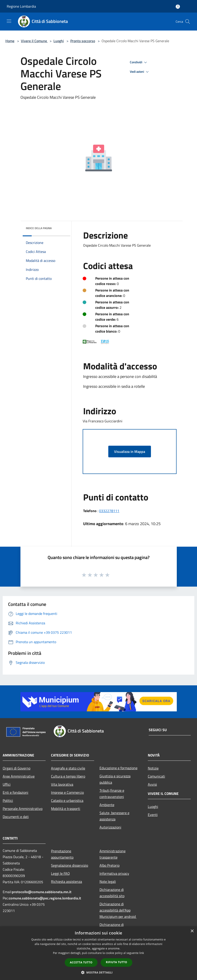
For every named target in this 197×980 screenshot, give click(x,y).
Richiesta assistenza (66, 881)
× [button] (192, 931)
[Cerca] (188, 22)
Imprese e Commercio (67, 792)
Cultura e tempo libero (68, 776)
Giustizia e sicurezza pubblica (115, 779)
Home (10, 41)
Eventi (153, 815)
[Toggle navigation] (9, 21)
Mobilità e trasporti (66, 809)
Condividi (139, 62)
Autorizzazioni (110, 827)
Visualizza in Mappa (130, 452)
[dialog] (98, 953)
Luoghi (59, 41)
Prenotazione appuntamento (62, 854)
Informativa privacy (114, 873)
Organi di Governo (17, 768)
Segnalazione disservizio (70, 865)
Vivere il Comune (34, 41)
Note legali (108, 881)
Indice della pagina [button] (39, 228)
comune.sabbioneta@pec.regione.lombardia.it (45, 898)
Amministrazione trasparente (113, 854)
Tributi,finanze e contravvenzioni (112, 794)
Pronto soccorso (83, 41)
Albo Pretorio (110, 865)
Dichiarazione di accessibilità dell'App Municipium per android (118, 910)
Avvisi (152, 784)
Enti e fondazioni (15, 792)
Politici (8, 800)
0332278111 (109, 511)
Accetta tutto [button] (81, 962)
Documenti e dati (16, 817)
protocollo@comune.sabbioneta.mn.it (42, 892)
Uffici (7, 784)
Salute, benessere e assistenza (114, 816)
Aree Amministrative (19, 776)
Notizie (153, 768)
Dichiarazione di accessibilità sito (112, 893)
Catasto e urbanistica (67, 800)
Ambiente (107, 805)
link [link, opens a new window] (142, 953)
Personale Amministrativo (23, 809)
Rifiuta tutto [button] (116, 962)
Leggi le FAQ (60, 873)
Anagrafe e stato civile (68, 768)
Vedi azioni (140, 72)
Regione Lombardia (21, 6)
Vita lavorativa (62, 784)
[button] (99, 972)
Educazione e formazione (118, 768)
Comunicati (156, 776)
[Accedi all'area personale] (178, 7)
